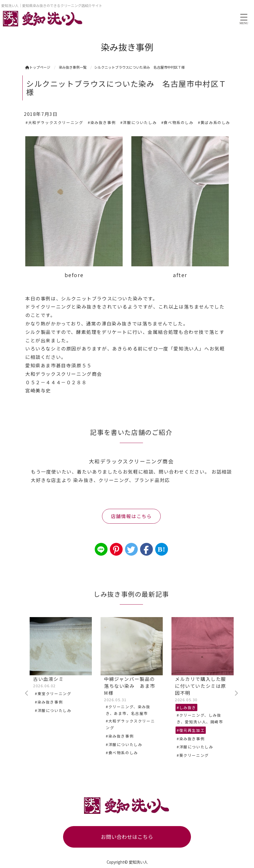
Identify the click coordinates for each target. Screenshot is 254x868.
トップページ (38, 67)
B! (161, 549)
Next (236, 693)
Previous (27, 693)
